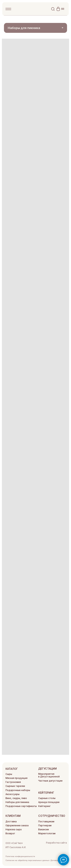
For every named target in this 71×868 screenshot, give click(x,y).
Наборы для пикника (17, 802)
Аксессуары (12, 794)
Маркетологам (47, 833)
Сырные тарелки (15, 786)
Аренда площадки (49, 802)
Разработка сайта (56, 843)
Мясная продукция (16, 778)
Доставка (11, 822)
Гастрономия (13, 782)
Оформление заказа (17, 826)
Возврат (10, 833)
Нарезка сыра (14, 830)
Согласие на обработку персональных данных (27, 860)
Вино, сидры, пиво (16, 798)
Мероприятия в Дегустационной (49, 775)
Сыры (9, 774)
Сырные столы (47, 798)
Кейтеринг (44, 806)
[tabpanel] (35, 397)
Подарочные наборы (18, 790)
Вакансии (44, 830)
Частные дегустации (50, 781)
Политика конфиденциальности (20, 856)
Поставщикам (46, 822)
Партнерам (45, 826)
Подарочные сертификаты (21, 806)
